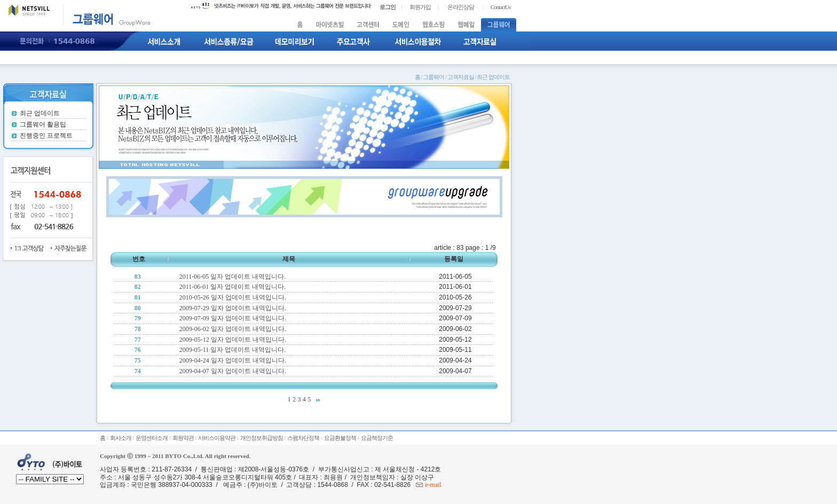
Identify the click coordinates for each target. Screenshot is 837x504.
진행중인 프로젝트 (46, 136)
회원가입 (420, 7)
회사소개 (121, 438)
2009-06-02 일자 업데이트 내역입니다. (233, 329)
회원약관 (183, 438)
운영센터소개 (152, 438)
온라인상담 (461, 7)
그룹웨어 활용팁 (43, 124)
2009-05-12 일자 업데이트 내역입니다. (233, 340)
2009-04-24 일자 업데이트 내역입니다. (233, 360)
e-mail (432, 485)
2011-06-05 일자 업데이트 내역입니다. (233, 277)
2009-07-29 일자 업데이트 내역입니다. (233, 308)
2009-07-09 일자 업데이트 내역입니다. (233, 318)
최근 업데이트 (40, 113)
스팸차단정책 (303, 438)
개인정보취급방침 (262, 438)
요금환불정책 (340, 438)
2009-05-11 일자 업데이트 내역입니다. (233, 350)
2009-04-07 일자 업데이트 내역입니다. (233, 371)
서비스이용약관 (217, 438)
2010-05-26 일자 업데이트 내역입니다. (233, 297)
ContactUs (500, 7)
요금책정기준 (377, 438)
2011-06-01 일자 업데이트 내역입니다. (233, 287)
